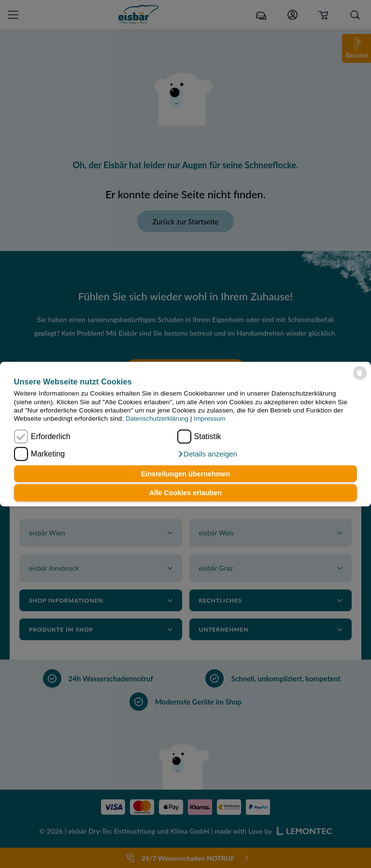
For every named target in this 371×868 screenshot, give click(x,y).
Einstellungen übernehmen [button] (186, 474)
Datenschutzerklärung (157, 419)
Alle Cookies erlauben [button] (185, 493)
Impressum (210, 419)
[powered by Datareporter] (360, 373)
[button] (207, 454)
